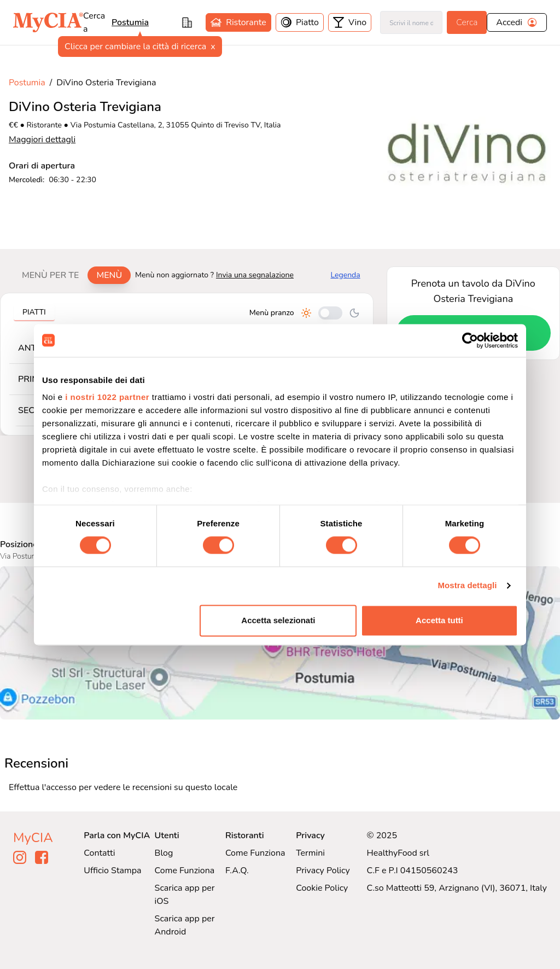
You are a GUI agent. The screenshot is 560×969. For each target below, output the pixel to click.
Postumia (130, 22)
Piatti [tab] (34, 312)
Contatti (99, 853)
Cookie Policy (322, 888)
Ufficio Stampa (112, 871)
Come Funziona (185, 871)
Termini (310, 853)
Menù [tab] (109, 275)
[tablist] (72, 275)
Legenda (346, 275)
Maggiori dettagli (42, 140)
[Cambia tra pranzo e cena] (330, 313)
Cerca (467, 22)
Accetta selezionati (278, 620)
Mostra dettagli (467, 586)
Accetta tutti (439, 620)
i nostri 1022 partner (107, 397)
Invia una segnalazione (255, 275)
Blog (164, 853)
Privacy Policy (323, 871)
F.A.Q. (237, 871)
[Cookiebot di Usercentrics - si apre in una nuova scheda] (470, 340)
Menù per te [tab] (50, 275)
